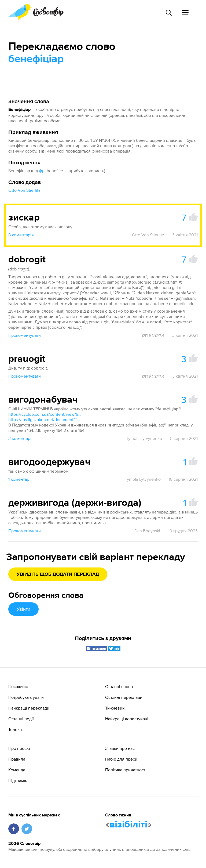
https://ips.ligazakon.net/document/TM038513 (46, 419)
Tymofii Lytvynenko (144, 438)
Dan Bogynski (147, 531)
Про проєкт (19, 748)
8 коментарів (21, 235)
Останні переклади (124, 697)
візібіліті (128, 825)
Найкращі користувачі (127, 719)
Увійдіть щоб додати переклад (58, 574)
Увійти (23, 609)
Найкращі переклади (29, 708)
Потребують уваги (26, 697)
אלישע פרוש (153, 335)
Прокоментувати (25, 335)
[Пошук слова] (168, 13)
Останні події (21, 719)
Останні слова (119, 686)
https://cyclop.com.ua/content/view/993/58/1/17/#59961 (46, 414)
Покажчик (18, 686)
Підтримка (18, 780)
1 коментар (19, 479)
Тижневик (115, 708)
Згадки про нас (120, 748)
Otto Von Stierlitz (24, 190)
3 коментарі (20, 438)
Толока (15, 729)
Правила (17, 759)
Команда (17, 770)
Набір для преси (121, 759)
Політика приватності (126, 770)
